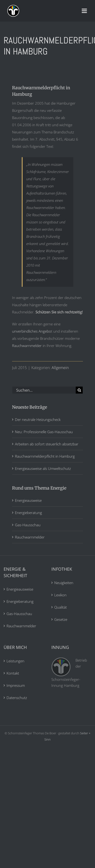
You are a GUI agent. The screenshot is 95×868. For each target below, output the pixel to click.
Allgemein (60, 368)
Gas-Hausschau (28, 525)
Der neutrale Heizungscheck (38, 419)
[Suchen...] (44, 390)
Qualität (61, 607)
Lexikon (60, 595)
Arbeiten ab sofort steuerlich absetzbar (47, 444)
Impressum (16, 685)
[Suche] (79, 390)
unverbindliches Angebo (32, 331)
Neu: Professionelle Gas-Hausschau (44, 432)
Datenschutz (17, 698)
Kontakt (13, 673)
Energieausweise (28, 500)
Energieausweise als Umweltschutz (43, 468)
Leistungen (15, 661)
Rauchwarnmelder (27, 346)
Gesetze (61, 619)
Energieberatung (28, 513)
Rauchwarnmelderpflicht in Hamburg (45, 456)
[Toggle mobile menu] (85, 11)
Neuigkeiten (64, 583)
